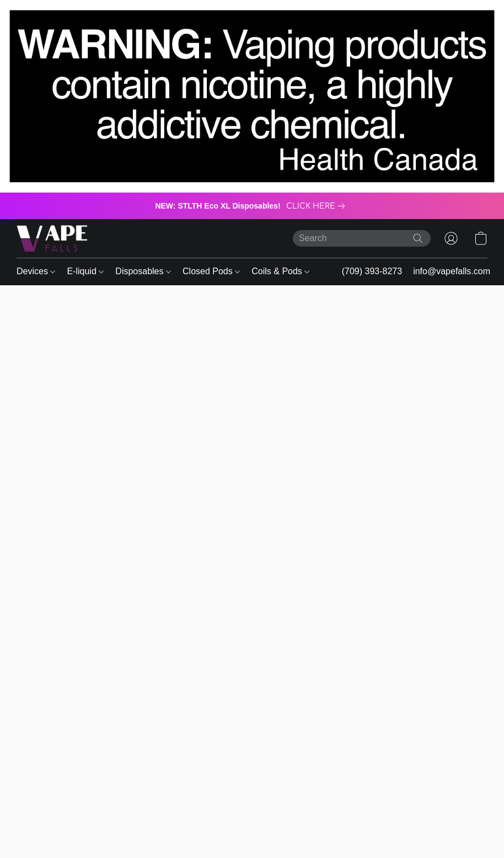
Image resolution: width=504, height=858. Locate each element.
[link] (318, 206)
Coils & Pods (280, 271)
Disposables (143, 271)
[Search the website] (418, 238)
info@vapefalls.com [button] (452, 271)
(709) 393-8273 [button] (372, 271)
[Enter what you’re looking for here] (362, 238)
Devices (36, 271)
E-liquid (85, 271)
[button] (52, 238)
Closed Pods (211, 271)
